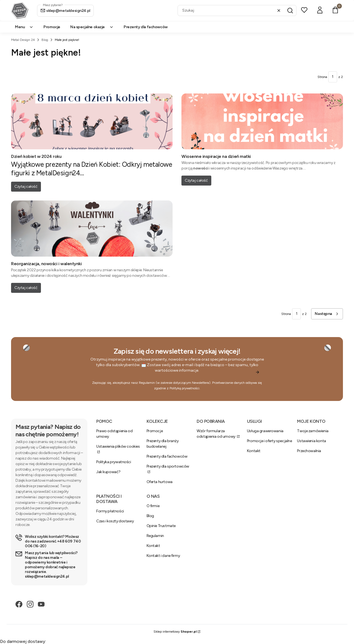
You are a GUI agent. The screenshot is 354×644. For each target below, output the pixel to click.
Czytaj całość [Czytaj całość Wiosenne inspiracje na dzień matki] (196, 180)
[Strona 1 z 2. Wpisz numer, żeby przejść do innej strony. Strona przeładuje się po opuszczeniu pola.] (333, 77)
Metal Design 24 (23, 40)
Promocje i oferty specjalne (270, 441)
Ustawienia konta (311, 441)
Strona (322, 77)
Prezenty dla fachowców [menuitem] (146, 27)
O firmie (153, 506)
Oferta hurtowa (160, 482)
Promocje (155, 431)
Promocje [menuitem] (52, 27)
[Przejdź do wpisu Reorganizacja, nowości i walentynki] (92, 228)
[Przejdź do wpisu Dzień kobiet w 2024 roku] (92, 121)
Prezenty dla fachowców (167, 456)
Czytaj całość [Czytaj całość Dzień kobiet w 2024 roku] (26, 187)
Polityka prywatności (114, 462)
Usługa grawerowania (265, 431)
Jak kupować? (108, 472)
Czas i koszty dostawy (115, 521)
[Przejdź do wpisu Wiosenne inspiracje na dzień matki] (262, 121)
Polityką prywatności (184, 388)
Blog (45, 40)
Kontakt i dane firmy (163, 556)
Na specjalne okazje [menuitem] (92, 27)
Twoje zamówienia (313, 431)
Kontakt (254, 451)
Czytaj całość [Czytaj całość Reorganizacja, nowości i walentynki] (26, 288)
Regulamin (147, 383)
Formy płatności (110, 511)
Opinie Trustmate (161, 526)
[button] (290, 11)
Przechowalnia (309, 451)
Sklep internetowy (175, 632)
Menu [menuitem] (24, 27)
